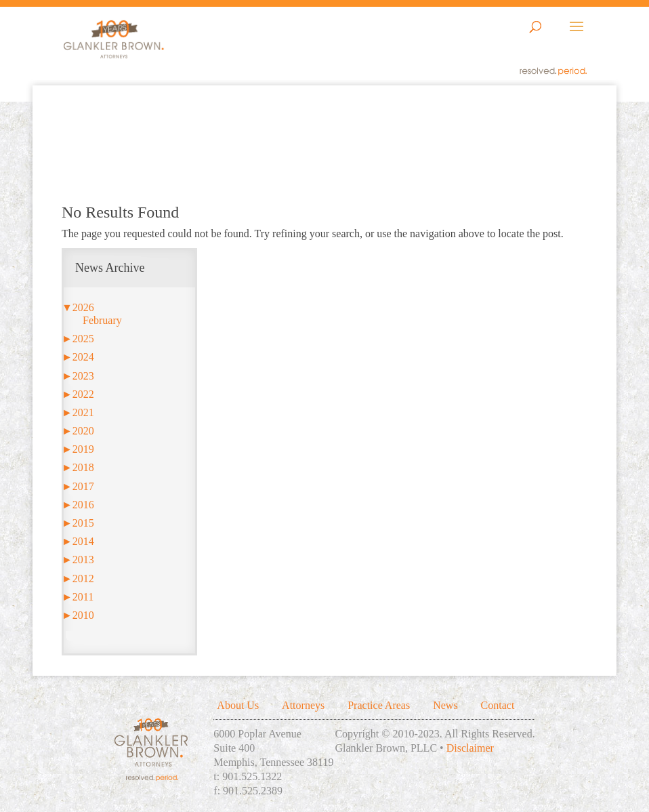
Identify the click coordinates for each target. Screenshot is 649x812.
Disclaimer (470, 748)
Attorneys (303, 705)
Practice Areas (379, 705)
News (445, 705)
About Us (238, 705)
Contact (498, 705)
